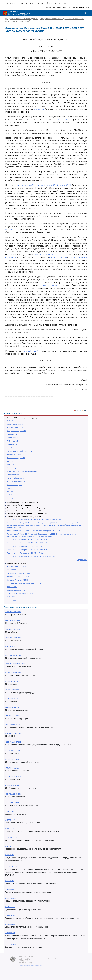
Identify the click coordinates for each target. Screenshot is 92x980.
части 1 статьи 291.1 (27, 185)
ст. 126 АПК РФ (10, 924)
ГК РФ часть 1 (12, 434)
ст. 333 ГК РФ (10, 811)
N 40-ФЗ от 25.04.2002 (13, 629)
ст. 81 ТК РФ (9, 846)
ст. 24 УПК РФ (10, 915)
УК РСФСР (11, 597)
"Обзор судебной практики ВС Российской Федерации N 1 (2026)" (34, 531)
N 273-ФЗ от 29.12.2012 (13, 638)
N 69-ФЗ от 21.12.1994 (12, 620)
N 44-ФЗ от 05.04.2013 (13, 777)
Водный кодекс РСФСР (16, 566)
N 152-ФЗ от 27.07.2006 (13, 768)
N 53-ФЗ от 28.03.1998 (13, 794)
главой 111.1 (11, 229)
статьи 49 (39, 109)
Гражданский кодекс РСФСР (19, 573)
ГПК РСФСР (11, 570)
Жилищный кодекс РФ (16, 454)
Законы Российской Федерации (20, 505)
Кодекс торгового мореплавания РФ (22, 471)
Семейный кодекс (14, 485)
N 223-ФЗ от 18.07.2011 (13, 742)
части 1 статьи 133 (58, 257)
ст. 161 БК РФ (9, 881)
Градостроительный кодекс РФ (20, 451)
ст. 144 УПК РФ (10, 898)
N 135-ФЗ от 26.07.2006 (13, 716)
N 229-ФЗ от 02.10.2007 (13, 785)
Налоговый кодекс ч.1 (16, 478)
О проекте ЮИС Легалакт (30, 3)
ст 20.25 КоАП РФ (11, 837)
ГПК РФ (10, 448)
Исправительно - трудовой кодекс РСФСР (24, 583)
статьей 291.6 (31, 351)
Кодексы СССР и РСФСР (17, 564)
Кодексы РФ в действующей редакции (23, 418)
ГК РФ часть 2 (12, 438)
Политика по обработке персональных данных (30, 965)
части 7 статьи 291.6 (48, 185)
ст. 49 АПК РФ (10, 933)
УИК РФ (10, 492)
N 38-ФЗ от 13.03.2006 (13, 681)
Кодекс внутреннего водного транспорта (24, 468)
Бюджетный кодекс (15, 424)
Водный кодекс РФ (15, 427)
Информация (10, 3)
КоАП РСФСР (12, 587)
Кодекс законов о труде (17, 590)
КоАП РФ (10, 465)
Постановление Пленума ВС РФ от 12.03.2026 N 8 (27, 550)
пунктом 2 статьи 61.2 (51, 285)
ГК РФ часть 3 (12, 441)
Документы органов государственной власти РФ (27, 514)
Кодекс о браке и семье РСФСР (20, 593)
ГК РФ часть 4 (12, 444)
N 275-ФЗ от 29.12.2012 (13, 655)
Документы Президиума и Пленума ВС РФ (24, 517)
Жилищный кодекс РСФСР (18, 577)
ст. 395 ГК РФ (10, 829)
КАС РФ (10, 461)
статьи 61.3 (10, 257)
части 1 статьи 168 (78, 257)
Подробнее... (82, 560)
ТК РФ (9, 488)
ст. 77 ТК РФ (9, 889)
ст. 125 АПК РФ (10, 944)
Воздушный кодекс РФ (16, 431)
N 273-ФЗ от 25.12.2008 (13, 673)
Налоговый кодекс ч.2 (16, 481)
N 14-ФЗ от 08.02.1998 (13, 733)
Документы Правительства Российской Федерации (28, 511)
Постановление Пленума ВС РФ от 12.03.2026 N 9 (27, 539)
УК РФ (9, 495)
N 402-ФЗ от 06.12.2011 (13, 707)
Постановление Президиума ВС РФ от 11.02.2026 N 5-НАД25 (31, 556)
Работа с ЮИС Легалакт (56, 3)
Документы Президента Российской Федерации (27, 508)
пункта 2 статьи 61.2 (45, 255)
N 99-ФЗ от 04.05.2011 (13, 725)
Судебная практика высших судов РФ (22, 502)
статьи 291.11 (65, 185)
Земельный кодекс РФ (16, 458)
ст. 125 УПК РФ (10, 907)
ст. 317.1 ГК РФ (10, 820)
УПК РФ (10, 498)
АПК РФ (10, 421)
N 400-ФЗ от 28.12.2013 (13, 612)
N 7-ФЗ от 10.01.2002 (12, 690)
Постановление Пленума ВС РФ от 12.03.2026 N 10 (27, 543)
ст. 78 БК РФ (9, 855)
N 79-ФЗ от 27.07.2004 (13, 647)
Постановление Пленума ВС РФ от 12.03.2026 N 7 (27, 546)
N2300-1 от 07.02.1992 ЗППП (15, 664)
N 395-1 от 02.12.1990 (12, 803)
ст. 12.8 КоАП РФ (11, 866)
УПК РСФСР (12, 600)
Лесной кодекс (13, 475)
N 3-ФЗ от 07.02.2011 (12, 699)
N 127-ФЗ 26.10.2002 (12, 759)
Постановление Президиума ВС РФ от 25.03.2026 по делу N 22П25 (34, 519)
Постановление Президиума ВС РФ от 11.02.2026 (27, 553)
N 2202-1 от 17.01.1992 (12, 751)
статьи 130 (62, 120)
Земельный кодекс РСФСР (18, 580)
